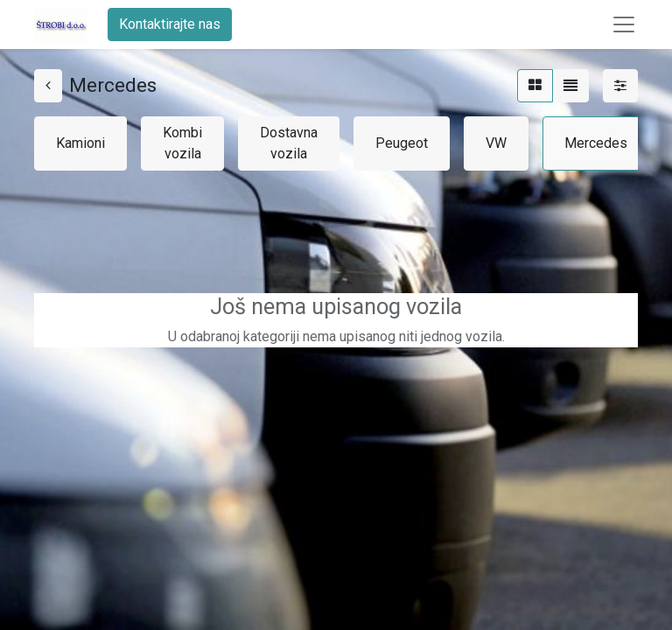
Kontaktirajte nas (170, 24)
